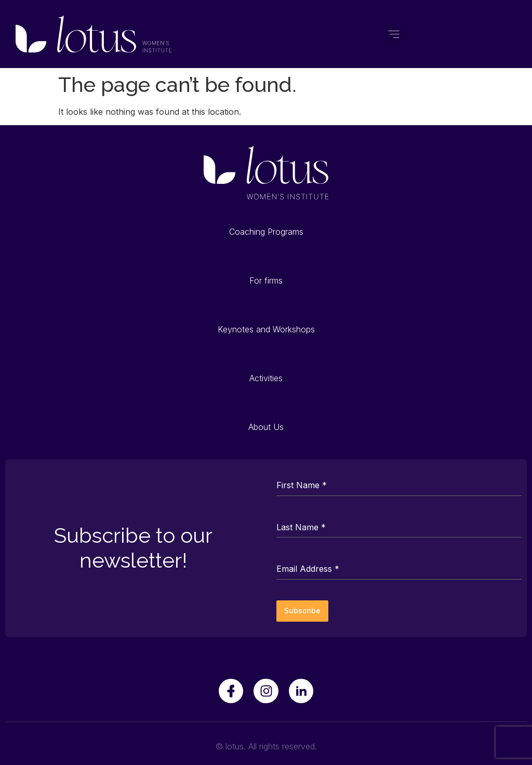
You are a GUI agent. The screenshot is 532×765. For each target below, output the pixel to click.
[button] (394, 34)
